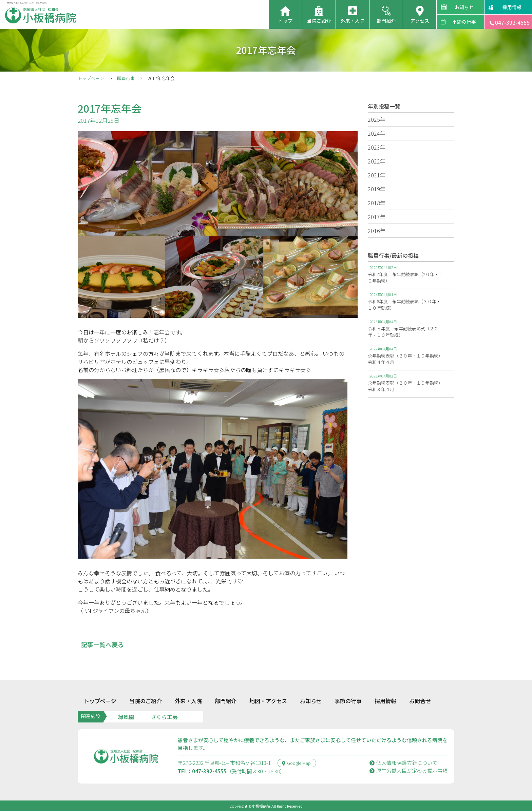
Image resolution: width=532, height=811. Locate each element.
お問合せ (420, 701)
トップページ (91, 78)
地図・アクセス (268, 701)
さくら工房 (164, 717)
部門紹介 (386, 21)
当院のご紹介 (146, 701)
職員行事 (126, 78)
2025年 (377, 119)
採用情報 (512, 7)
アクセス (420, 21)
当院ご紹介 (319, 21)
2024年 (377, 133)
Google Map (296, 763)
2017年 (377, 217)
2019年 (377, 189)
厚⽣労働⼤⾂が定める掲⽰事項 (408, 770)
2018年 (377, 203)
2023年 (377, 147)
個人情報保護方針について (403, 763)
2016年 (377, 231)
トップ (285, 21)
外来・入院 (353, 21)
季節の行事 (464, 22)
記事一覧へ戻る (102, 644)
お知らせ (464, 7)
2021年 (377, 175)
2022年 (377, 161)
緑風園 (126, 717)
